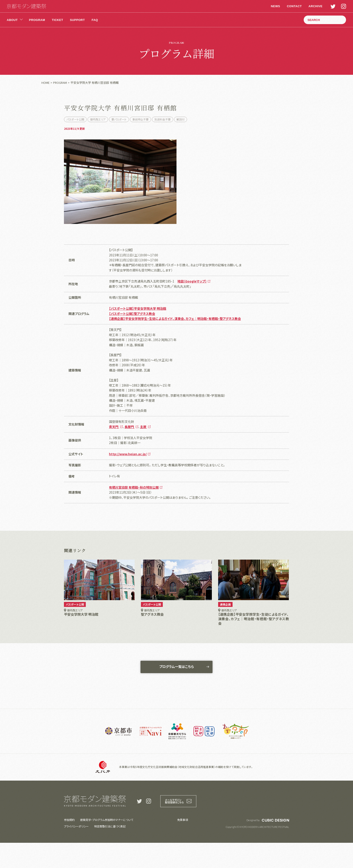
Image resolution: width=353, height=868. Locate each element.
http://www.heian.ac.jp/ (128, 478)
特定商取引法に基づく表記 (110, 851)
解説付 (181, 119)
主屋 (144, 451)
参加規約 (69, 845)
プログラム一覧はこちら (176, 691)
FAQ (95, 20)
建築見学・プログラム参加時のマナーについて (107, 845)
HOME (45, 83)
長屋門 (130, 451)
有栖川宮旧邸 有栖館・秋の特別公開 (134, 511)
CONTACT (294, 6)
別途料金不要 (163, 119)
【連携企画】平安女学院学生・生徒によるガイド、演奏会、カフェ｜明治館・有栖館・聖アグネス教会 (175, 342)
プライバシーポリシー (76, 851)
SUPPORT (77, 20)
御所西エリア (98, 119)
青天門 (114, 451)
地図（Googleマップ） (192, 305)
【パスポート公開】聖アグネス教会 (132, 337)
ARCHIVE (315, 6)
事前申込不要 (140, 119)
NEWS (275, 6)
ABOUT (12, 20)
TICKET (57, 20)
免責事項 (183, 845)
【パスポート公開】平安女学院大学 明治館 (138, 332)
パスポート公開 (75, 119)
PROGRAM (37, 20)
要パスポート (119, 119)
